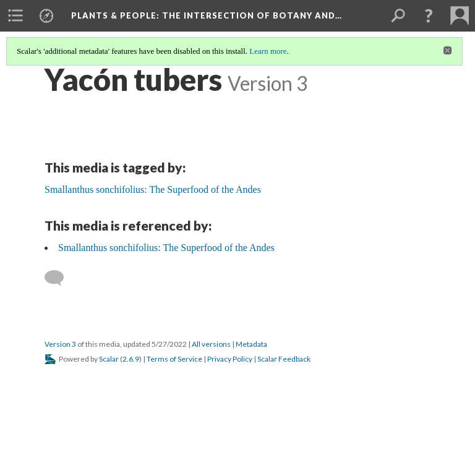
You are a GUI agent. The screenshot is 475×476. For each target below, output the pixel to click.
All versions (211, 344)
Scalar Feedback (284, 359)
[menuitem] (15, 15)
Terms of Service (174, 359)
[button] (429, 15)
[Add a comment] (60, 278)
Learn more (268, 51)
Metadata (251, 344)
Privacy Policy (230, 359)
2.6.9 (131, 359)
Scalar (109, 359)
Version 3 (60, 344)
